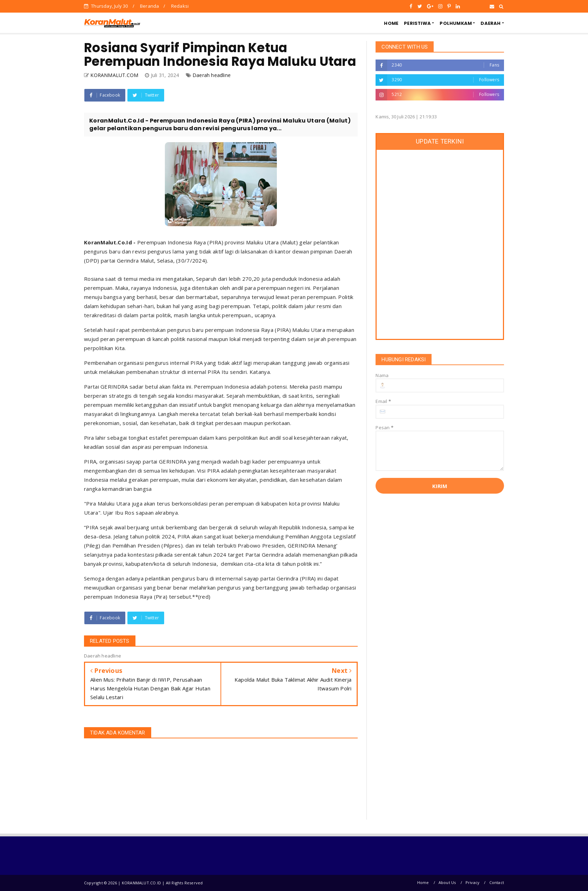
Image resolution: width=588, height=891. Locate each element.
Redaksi (180, 6)
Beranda (149, 6)
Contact (497, 882)
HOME (391, 23)
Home (423, 882)
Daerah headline (212, 75)
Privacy (472, 882)
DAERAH (491, 23)
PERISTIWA (417, 23)
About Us (447, 882)
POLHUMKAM (456, 23)
